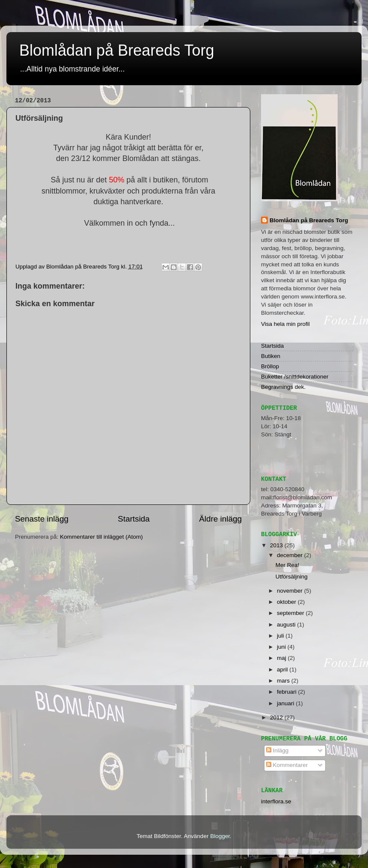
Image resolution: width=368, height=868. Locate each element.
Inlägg (277, 750)
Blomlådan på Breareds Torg (117, 50)
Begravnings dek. (283, 387)
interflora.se (276, 801)
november (291, 591)
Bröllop (270, 366)
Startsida (134, 519)
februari (288, 692)
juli (281, 636)
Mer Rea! (288, 565)
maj (282, 658)
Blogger (220, 836)
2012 (277, 717)
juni (282, 647)
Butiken (271, 356)
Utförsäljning (292, 577)
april (283, 670)
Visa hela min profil (285, 324)
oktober (287, 602)
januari (286, 703)
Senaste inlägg (42, 519)
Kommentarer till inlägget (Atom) (101, 537)
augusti (287, 625)
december (291, 555)
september (291, 613)
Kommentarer (287, 765)
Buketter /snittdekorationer (295, 377)
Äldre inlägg (220, 519)
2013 (277, 545)
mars (284, 681)
